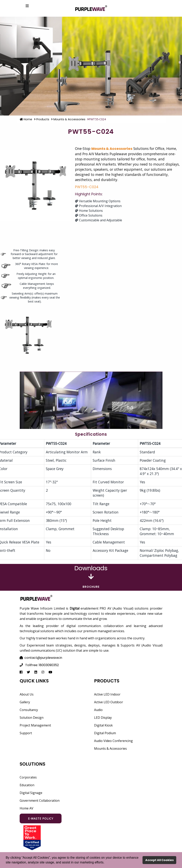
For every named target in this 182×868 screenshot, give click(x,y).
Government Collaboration (40, 801)
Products (42, 119)
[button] (106, 863)
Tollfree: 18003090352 (42, 665)
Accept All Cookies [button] (159, 860)
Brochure (91, 587)
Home (26, 119)
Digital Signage (31, 793)
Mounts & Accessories (68, 119)
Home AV (26, 808)
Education (27, 785)
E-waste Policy (41, 818)
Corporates (28, 777)
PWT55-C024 (87, 187)
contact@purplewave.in (43, 658)
